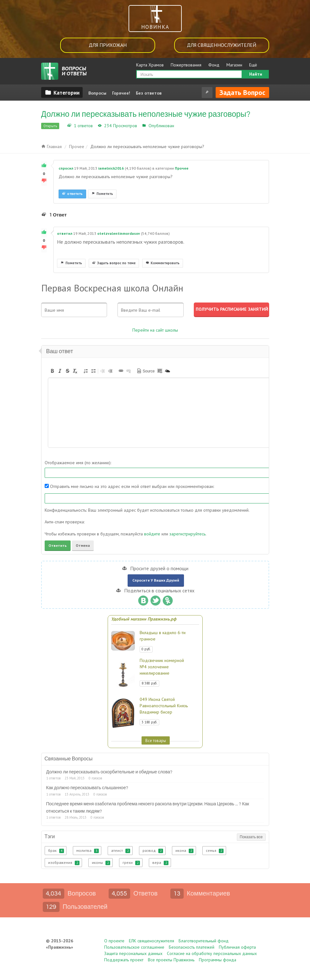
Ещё (253, 65)
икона (184, 851)
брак (56, 851)
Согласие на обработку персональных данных (212, 953)
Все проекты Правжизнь (171, 960)
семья (215, 851)
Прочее (183, 126)
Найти (256, 74)
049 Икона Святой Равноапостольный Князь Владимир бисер (164, 706)
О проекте (114, 941)
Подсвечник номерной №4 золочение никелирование (162, 667)
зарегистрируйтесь (187, 534)
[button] (52, 371)
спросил (66, 168)
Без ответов (149, 93)
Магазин (234, 65)
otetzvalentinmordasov (119, 233)
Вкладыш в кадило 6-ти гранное (163, 636)
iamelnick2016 (111, 168)
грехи (131, 863)
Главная (51, 147)
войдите (152, 534)
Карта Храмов (150, 65)
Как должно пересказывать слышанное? (87, 788)
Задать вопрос (242, 92)
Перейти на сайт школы (155, 330)
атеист (121, 851)
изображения (64, 863)
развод (153, 851)
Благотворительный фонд (204, 941)
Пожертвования (186, 65)
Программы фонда (218, 960)
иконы (101, 863)
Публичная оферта (237, 947)
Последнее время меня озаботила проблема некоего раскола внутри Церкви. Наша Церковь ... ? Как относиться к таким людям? (148, 808)
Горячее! (121, 93)
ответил (65, 233)
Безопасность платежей (192, 947)
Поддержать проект (124, 960)
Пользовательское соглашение (134, 947)
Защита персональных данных (133, 953)
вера (160, 863)
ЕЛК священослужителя (152, 941)
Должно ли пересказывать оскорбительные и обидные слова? (109, 772)
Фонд (214, 65)
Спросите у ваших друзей (156, 580)
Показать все (251, 837)
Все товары (156, 740)
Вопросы (97, 93)
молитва (88, 851)
